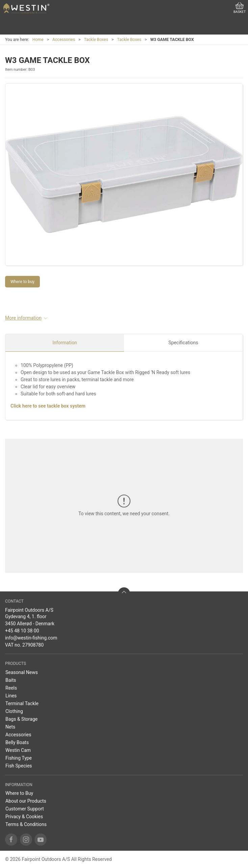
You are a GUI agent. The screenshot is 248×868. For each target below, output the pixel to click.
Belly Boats (17, 742)
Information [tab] (65, 343)
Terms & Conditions (26, 824)
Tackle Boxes (96, 40)
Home (38, 40)
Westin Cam (18, 750)
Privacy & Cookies (24, 817)
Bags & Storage (21, 719)
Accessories (64, 40)
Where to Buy (19, 793)
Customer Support (25, 809)
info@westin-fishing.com (31, 638)
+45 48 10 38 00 (22, 631)
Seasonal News (22, 672)
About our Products (26, 801)
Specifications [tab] (183, 343)
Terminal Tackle (22, 703)
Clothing (14, 711)
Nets (10, 727)
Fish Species (19, 766)
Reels (11, 688)
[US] (26, 8)
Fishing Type (19, 758)
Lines (11, 696)
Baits (11, 680)
